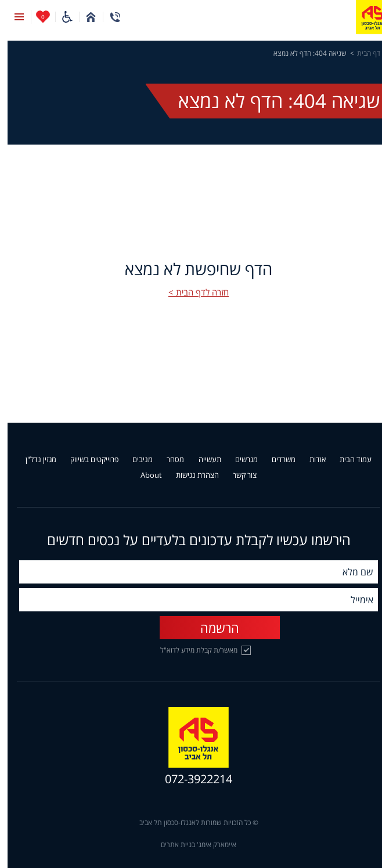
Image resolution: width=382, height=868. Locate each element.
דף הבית (361, 53)
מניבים (135, 460)
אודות (310, 460)
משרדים (276, 460)
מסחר (168, 460)
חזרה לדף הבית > (191, 292)
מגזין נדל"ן (33, 460)
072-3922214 (191, 779)
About (144, 476)
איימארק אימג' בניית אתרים (191, 845)
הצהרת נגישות (190, 476)
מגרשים (239, 460)
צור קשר (237, 476)
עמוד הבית (348, 460)
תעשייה (202, 460)
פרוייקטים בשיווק (87, 460)
